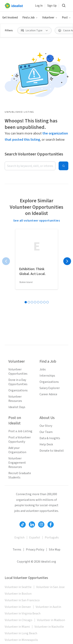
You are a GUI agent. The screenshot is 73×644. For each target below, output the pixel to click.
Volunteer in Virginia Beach (23, 613)
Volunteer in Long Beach (21, 633)
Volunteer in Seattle (18, 587)
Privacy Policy (35, 550)
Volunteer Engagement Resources (17, 463)
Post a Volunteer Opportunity (20, 440)
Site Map (55, 550)
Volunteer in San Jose (50, 587)
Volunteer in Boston (18, 594)
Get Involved (10, 18)
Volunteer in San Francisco (22, 600)
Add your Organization (17, 450)
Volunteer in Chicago (18, 620)
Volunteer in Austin (48, 607)
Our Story (46, 426)
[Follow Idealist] (23, 524)
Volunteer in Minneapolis (21, 640)
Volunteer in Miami (17, 627)
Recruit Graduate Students (20, 475)
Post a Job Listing (20, 431)
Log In (39, 6)
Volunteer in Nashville (49, 627)
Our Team (46, 432)
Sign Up (52, 6)
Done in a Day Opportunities (18, 382)
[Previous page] (6, 261)
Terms (17, 550)
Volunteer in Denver (18, 607)
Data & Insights (50, 438)
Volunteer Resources (15, 399)
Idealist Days (17, 407)
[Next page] (67, 261)
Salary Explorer (50, 388)
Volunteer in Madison (51, 620)
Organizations (18, 390)
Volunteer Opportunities (18, 372)
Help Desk (46, 444)
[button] (30, 18)
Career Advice (48, 394)
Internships (47, 376)
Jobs (43, 369)
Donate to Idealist (52, 451)
